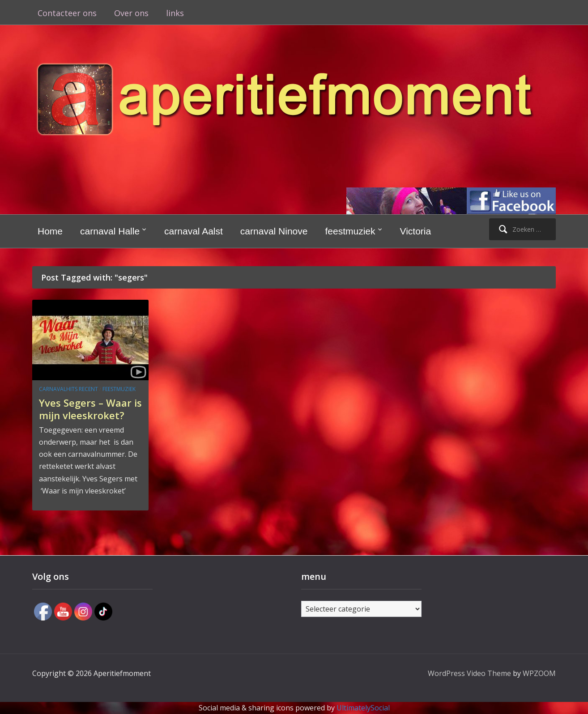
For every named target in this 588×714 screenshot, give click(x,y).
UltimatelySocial (363, 708)
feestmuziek (350, 231)
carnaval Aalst (194, 231)
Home (50, 231)
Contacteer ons (67, 13)
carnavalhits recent (68, 389)
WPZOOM (539, 673)
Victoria (416, 231)
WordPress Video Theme (469, 673)
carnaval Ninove (274, 231)
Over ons (131, 13)
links (175, 13)
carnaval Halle (110, 231)
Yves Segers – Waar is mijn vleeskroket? (90, 409)
